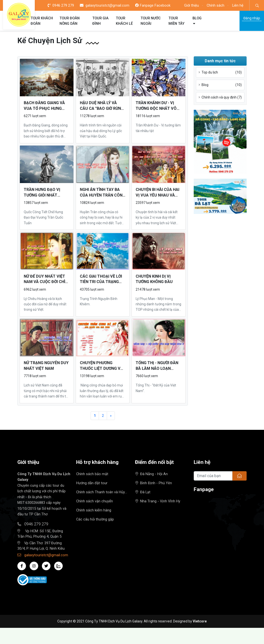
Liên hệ (238, 5)
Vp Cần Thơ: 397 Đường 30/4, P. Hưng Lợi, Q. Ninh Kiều (41, 546)
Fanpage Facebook (153, 5)
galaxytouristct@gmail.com (105, 5)
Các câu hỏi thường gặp (95, 519)
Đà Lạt (143, 492)
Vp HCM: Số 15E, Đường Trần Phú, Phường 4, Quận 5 (40, 534)
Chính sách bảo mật (92, 474)
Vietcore (200, 621)
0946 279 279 (61, 5)
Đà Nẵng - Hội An (152, 474)
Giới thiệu (192, 5)
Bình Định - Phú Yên (154, 483)
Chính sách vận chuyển (95, 501)
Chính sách (216, 5)
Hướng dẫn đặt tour (92, 483)
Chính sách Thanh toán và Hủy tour (101, 492)
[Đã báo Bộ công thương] (32, 580)
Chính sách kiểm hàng (94, 510)
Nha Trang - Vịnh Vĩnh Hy (158, 501)
